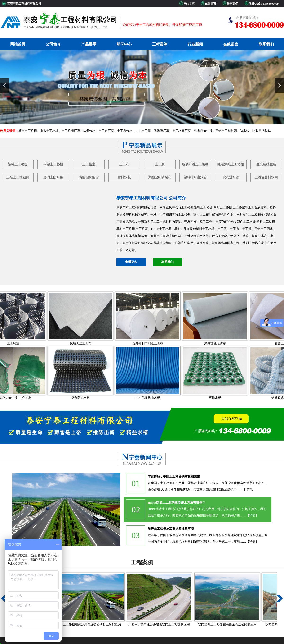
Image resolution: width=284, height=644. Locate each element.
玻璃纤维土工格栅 (195, 164)
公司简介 (53, 44)
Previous (4, 85)
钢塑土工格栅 (53, 164)
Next (280, 85)
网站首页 (18, 44)
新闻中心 (124, 44)
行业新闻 (195, 44)
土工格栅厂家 (71, 131)
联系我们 (266, 44)
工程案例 (160, 44)
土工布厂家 (106, 131)
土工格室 (89, 164)
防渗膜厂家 (162, 131)
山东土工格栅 (49, 131)
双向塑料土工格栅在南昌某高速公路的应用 (241, 624)
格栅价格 (89, 131)
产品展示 (89, 44)
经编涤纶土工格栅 (231, 164)
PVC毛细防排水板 (166, 398)
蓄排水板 (124, 177)
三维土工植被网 (226, 131)
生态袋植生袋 (203, 131)
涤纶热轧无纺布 (234, 343)
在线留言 (231, 44)
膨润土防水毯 (53, 177)
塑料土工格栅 (28, 131)
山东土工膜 (143, 131)
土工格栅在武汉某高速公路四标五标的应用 (106, 624)
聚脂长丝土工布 (100, 343)
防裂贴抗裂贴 (262, 131)
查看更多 (131, 262)
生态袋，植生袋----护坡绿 (32, 398)
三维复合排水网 (266, 177)
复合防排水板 (99, 398)
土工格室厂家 (182, 131)
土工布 (124, 164)
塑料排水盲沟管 (195, 177)
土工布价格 (125, 131)
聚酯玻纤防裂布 (160, 177)
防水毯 (245, 131)
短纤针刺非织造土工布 (167, 343)
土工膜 (160, 164)
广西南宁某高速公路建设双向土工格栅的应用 (173, 624)
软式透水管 (231, 177)
